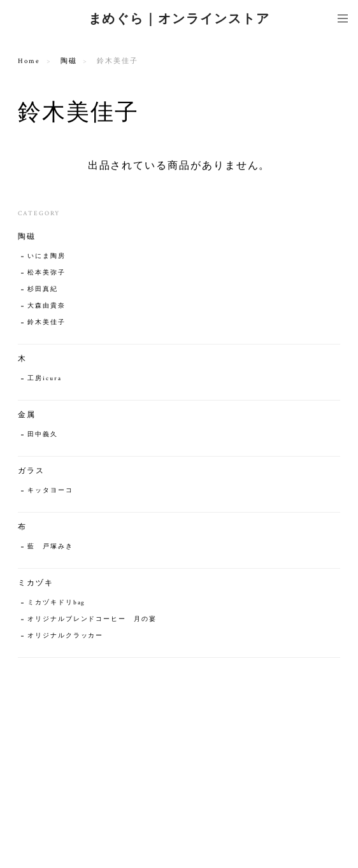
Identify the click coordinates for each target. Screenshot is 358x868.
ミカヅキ (36, 583)
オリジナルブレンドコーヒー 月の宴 (96, 619)
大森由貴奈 (47, 306)
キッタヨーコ (50, 491)
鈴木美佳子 (47, 323)
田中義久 (43, 435)
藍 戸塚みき (50, 547)
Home (29, 61)
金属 (27, 415)
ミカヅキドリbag (56, 603)
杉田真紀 (43, 289)
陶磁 (69, 61)
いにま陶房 (47, 256)
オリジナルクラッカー (65, 636)
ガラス (31, 471)
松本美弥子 (47, 273)
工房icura (44, 379)
